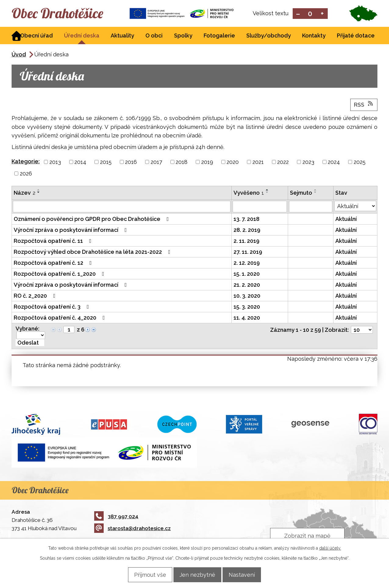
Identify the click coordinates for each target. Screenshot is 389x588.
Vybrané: (27, 329)
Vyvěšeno (249, 193)
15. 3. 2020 (247, 307)
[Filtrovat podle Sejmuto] (310, 207)
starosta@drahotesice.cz (132, 529)
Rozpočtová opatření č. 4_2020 (61, 318)
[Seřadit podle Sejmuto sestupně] (316, 193)
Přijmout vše (145, 574)
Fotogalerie (219, 36)
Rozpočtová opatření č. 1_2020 (60, 274)
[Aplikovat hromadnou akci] (30, 343)
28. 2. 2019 (247, 230)
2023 (308, 163)
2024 (334, 163)
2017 (156, 163)
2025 (360, 163)
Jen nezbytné (197, 574)
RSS (364, 105)
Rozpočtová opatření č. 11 (54, 241)
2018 (182, 163)
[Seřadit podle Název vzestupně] (39, 190)
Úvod (19, 55)
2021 (258, 163)
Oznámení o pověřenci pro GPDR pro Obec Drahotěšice (93, 220)
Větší (322, 14)
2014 (80, 163)
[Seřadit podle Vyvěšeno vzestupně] (267, 190)
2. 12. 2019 (247, 263)
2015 (106, 163)
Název (25, 193)
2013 (55, 163)
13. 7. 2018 (246, 220)
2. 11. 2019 (246, 241)
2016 (131, 163)
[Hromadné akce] (31, 336)
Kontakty (314, 36)
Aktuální (346, 220)
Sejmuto (301, 193)
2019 (207, 163)
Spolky (183, 36)
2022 (283, 163)
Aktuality (122, 36)
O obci (154, 36)
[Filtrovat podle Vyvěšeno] (260, 207)
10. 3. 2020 (247, 296)
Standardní (310, 14)
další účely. (330, 548)
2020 (233, 163)
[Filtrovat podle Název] (122, 207)
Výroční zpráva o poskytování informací (71, 230)
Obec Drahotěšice (66, 14)
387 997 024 (116, 517)
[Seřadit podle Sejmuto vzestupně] (316, 190)
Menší (298, 14)
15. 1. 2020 (247, 274)
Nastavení (247, 574)
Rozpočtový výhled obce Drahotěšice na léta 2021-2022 (93, 252)
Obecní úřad (36, 36)
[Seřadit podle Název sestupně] (39, 193)
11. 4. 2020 (247, 318)
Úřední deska (82, 36)
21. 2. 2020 (247, 285)
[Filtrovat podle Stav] (355, 207)
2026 (26, 174)
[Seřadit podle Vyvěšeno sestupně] (267, 193)
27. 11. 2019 (248, 252)
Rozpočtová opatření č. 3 (53, 307)
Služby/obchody (269, 36)
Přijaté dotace (356, 36)
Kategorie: (26, 162)
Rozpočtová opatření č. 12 (54, 263)
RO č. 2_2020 (36, 296)
